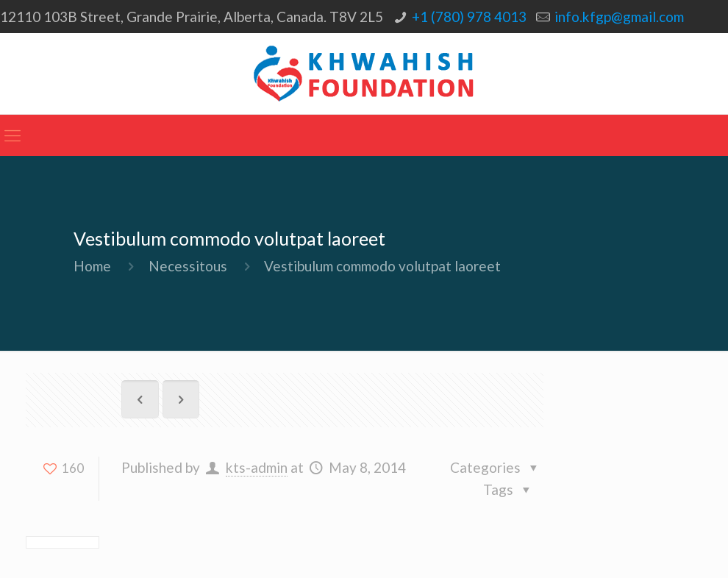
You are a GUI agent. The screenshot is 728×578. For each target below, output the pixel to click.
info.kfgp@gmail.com (619, 17)
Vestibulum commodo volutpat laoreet (382, 266)
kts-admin (257, 467)
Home (92, 266)
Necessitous (188, 266)
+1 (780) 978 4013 (469, 17)
